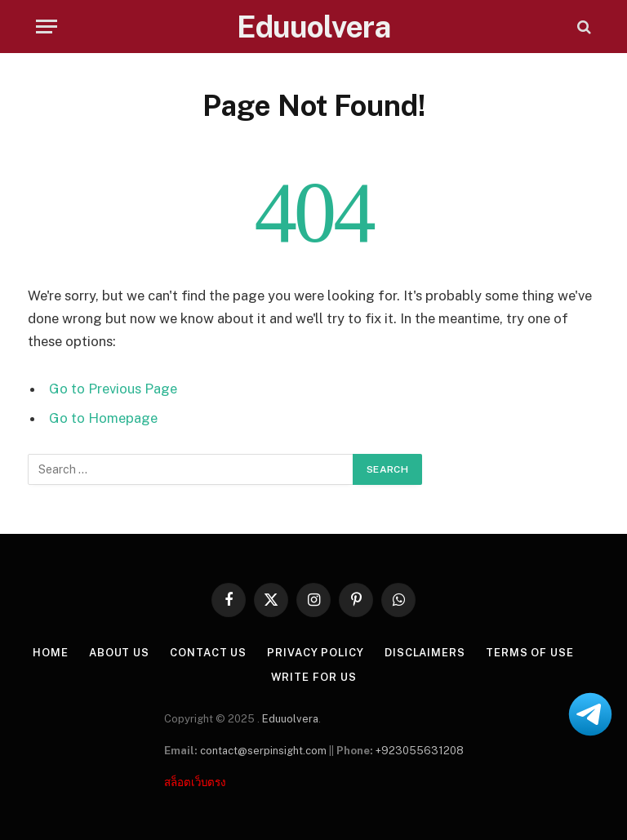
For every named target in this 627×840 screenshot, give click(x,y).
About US (119, 653)
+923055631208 (420, 751)
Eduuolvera (290, 719)
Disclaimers (425, 653)
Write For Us (314, 677)
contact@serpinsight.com (263, 751)
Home (51, 653)
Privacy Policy (316, 653)
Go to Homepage (103, 418)
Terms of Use (530, 653)
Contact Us (208, 653)
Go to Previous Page (113, 389)
